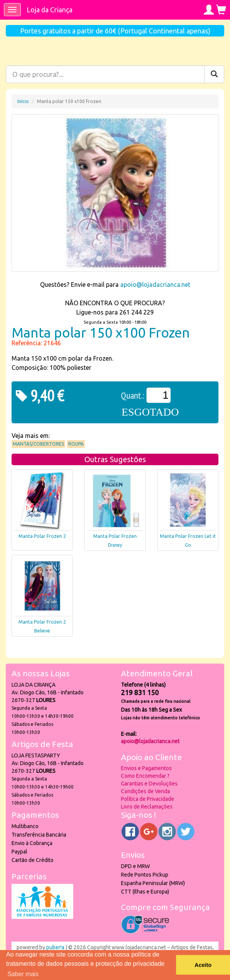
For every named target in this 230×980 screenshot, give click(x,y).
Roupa (76, 444)
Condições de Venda (145, 791)
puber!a (55, 947)
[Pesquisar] (214, 74)
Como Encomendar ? (145, 776)
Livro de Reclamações (147, 807)
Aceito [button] (203, 965)
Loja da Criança (50, 10)
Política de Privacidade (148, 799)
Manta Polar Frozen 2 (42, 536)
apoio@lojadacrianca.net (155, 285)
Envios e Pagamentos (146, 768)
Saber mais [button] (23, 974)
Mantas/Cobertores (38, 444)
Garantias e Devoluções (149, 784)
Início (23, 101)
